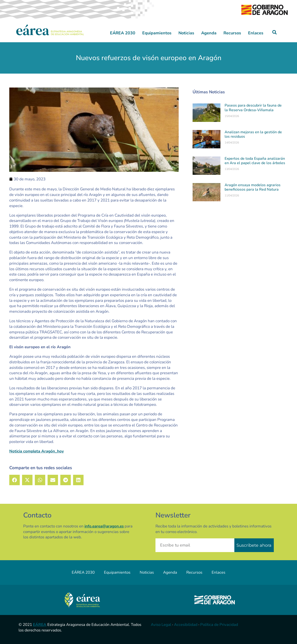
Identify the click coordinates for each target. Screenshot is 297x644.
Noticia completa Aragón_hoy (37, 451)
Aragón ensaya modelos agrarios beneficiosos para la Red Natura (253, 187)
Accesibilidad (186, 625)
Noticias (186, 33)
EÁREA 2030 (123, 33)
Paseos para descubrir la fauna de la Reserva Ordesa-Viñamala (253, 108)
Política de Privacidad (219, 625)
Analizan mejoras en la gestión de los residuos (253, 134)
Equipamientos (157, 33)
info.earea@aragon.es (104, 526)
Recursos (232, 33)
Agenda (209, 33)
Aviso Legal (161, 625)
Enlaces (256, 33)
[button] (275, 32)
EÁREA (40, 625)
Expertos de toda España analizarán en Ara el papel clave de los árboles (255, 161)
